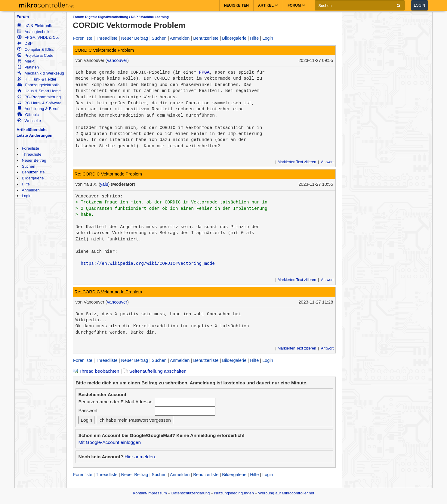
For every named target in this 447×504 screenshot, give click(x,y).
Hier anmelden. (140, 457)
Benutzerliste (33, 172)
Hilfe (26, 184)
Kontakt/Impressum (150, 493)
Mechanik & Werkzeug (41, 73)
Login (419, 5)
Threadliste (31, 154)
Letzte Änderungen (34, 135)
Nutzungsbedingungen (234, 493)
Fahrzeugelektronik (38, 85)
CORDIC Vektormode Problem (104, 50)
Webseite (29, 121)
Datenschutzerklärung (190, 493)
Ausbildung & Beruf (38, 109)
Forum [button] (296, 5)
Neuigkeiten (236, 5)
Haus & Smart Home (39, 91)
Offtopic (28, 115)
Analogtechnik (33, 32)
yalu (104, 184)
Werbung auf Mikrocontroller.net (286, 493)
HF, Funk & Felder (37, 79)
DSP (25, 43)
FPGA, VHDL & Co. (38, 37)
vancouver (117, 60)
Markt (26, 61)
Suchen (28, 166)
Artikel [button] (268, 5)
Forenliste (30, 148)
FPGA (204, 72)
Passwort (88, 410)
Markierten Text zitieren (297, 162)
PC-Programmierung (39, 97)
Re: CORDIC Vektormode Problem (108, 174)
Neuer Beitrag (34, 160)
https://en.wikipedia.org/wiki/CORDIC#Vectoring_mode (148, 264)
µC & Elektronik (35, 26)
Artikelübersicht (32, 130)
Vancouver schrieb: (99, 196)
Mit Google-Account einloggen (109, 442)
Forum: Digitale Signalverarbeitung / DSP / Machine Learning (121, 17)
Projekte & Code (35, 55)
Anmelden (31, 190)
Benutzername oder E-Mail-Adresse (115, 402)
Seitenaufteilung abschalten (155, 371)
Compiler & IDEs (35, 49)
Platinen (28, 67)
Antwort (327, 162)
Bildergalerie (33, 178)
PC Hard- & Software (39, 103)
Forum (23, 17)
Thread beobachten (96, 371)
